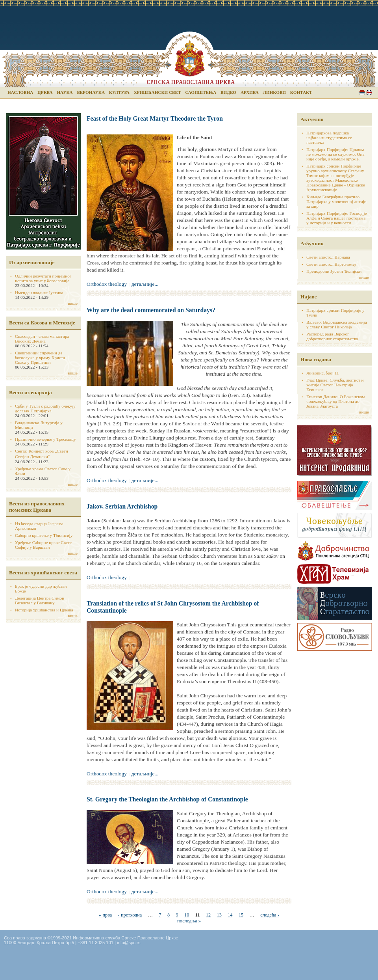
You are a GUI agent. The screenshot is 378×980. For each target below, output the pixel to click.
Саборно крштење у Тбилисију (44, 535)
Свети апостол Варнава (328, 257)
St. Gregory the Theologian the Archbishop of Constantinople (167, 799)
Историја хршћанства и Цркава (44, 610)
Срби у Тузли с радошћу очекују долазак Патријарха (45, 408)
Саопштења (201, 92)
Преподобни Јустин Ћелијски (334, 271)
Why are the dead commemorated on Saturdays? (151, 310)
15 (241, 915)
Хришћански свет (157, 92)
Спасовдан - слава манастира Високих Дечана (42, 339)
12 (208, 915)
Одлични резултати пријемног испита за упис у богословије (43, 278)
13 (219, 915)
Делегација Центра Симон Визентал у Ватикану (40, 600)
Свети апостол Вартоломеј (331, 264)
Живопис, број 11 (322, 373)
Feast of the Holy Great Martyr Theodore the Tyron (155, 118)
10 (187, 915)
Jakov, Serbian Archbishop (122, 506)
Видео (228, 92)
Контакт (301, 92)
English (369, 92)
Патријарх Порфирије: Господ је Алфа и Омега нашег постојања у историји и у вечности (337, 218)
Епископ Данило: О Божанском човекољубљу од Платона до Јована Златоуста (335, 401)
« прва (105, 915)
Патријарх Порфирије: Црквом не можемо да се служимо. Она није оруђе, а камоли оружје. (335, 154)
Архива (250, 92)
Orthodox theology (107, 284)
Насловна (20, 92)
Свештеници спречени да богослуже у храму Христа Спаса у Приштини (40, 358)
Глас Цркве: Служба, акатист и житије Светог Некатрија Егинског (335, 385)
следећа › (270, 915)
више (73, 303)
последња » (189, 921)
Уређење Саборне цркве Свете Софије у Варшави (43, 545)
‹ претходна (130, 915)
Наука (65, 92)
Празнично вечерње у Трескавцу (45, 439)
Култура (119, 92)
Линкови (274, 92)
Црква (45, 92)
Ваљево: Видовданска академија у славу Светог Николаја (337, 324)
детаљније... (145, 284)
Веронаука (91, 92)
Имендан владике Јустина (39, 293)
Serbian (362, 92)
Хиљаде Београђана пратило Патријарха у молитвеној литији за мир (336, 201)
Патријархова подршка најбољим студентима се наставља (329, 138)
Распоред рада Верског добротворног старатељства (332, 336)
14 (230, 915)
